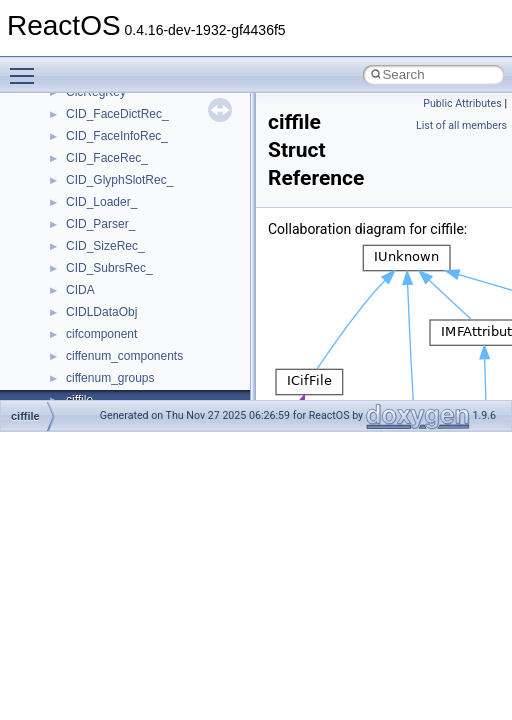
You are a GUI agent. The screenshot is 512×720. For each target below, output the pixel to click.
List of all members (461, 125)
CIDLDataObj (101, 312)
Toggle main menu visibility (27, 67)
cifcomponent (101, 334)
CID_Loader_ (101, 202)
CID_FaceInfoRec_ (117, 136)
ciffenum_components (124, 356)
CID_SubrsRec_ (109, 268)
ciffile (25, 416)
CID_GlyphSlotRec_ (119, 180)
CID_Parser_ (100, 224)
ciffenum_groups (110, 378)
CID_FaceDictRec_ (117, 114)
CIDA (80, 290)
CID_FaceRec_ (107, 158)
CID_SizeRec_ (105, 246)
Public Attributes (462, 103)
